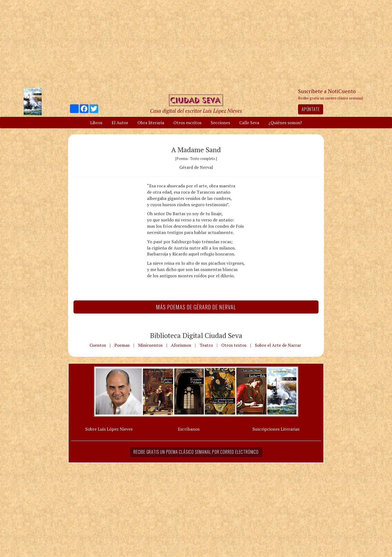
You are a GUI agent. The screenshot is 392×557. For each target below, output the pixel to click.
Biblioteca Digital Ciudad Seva (196, 335)
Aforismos (181, 345)
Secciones (220, 123)
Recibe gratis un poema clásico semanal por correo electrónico (196, 452)
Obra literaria (151, 123)
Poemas (122, 345)
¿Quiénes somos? (285, 123)
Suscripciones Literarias (276, 429)
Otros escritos (187, 123)
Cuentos (98, 345)
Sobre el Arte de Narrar (278, 345)
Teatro (206, 345)
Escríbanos (189, 429)
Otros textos (234, 345)
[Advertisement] (196, 44)
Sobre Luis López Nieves (109, 429)
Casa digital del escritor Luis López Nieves (196, 111)
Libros (96, 123)
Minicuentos (150, 345)
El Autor (120, 123)
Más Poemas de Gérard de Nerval (196, 307)
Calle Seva (249, 123)
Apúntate (311, 109)
